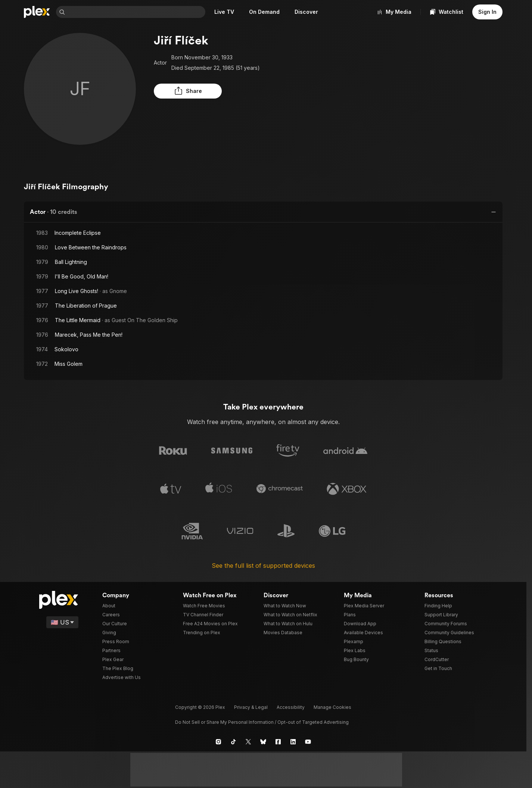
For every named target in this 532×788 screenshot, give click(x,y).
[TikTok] (233, 738)
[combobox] (137, 12)
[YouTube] (308, 738)
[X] (248, 738)
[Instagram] (218, 738)
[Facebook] (278, 738)
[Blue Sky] (263, 738)
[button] (172, 91)
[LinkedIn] (293, 738)
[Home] (37, 12)
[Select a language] (63, 619)
